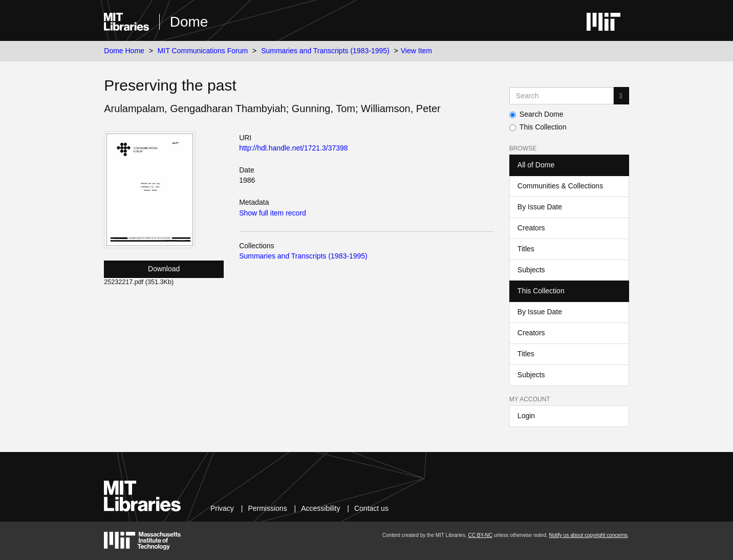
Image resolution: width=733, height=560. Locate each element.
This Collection (538, 127)
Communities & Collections (560, 186)
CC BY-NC (480, 535)
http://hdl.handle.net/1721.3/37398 (294, 148)
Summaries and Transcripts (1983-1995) (325, 51)
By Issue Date (540, 207)
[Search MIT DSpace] (562, 96)
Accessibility (320, 508)
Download (164, 269)
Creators (531, 228)
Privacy (222, 508)
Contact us (371, 508)
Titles (526, 249)
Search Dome (536, 114)
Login (526, 416)
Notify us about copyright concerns (588, 535)
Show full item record (273, 213)
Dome (189, 22)
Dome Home (124, 51)
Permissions (267, 508)
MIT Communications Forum (203, 51)
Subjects (531, 270)
